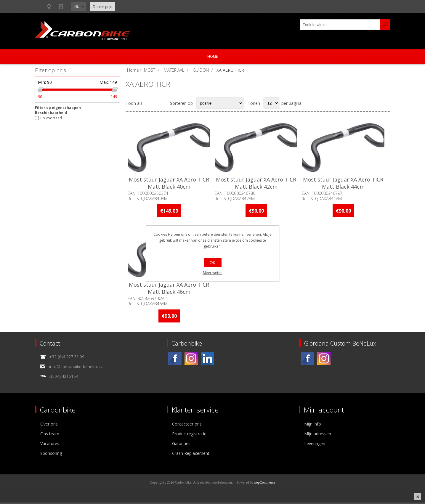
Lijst (162, 103)
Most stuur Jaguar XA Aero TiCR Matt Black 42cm (258, 184)
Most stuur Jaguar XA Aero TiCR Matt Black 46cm (170, 290)
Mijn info (313, 425)
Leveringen (315, 445)
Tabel (150, 103)
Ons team (50, 435)
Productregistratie (189, 435)
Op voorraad (51, 118)
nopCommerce (265, 484)
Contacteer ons (187, 425)
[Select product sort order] (220, 103)
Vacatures (50, 445)
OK (212, 263)
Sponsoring (51, 455)
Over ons (49, 425)
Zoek (385, 25)
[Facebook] (175, 360)
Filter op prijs (50, 70)
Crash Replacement (191, 455)
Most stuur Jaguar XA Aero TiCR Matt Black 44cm (346, 184)
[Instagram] (191, 360)
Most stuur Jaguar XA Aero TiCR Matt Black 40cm (170, 184)
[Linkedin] (207, 360)
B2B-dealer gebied (58, 7)
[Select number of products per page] (271, 103)
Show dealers (97, 7)
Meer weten (213, 273)
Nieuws (127, 7)
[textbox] (340, 25)
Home (212, 56)
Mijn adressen (318, 435)
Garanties (181, 445)
